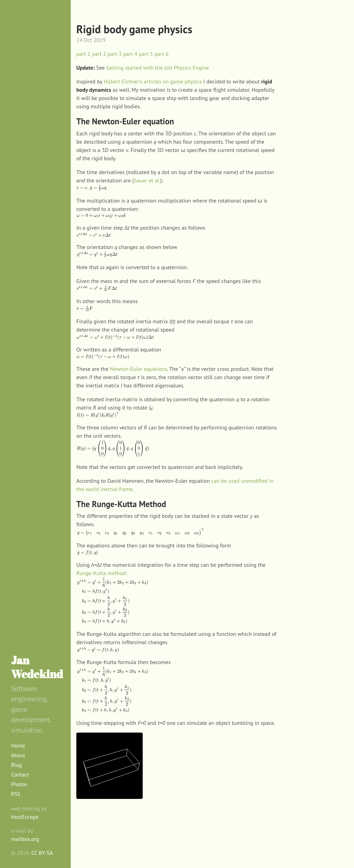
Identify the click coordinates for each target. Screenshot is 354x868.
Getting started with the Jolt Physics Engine (158, 68)
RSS (16, 794)
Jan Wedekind (37, 667)
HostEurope (25, 817)
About (18, 755)
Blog (16, 765)
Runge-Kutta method (101, 573)
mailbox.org (25, 839)
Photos (19, 784)
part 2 (99, 54)
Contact (20, 775)
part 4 (130, 54)
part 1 (83, 54)
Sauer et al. (147, 180)
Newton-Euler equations (139, 369)
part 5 (146, 54)
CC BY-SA (42, 853)
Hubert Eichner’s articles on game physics (153, 82)
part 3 (115, 54)
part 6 (162, 54)
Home (18, 746)
